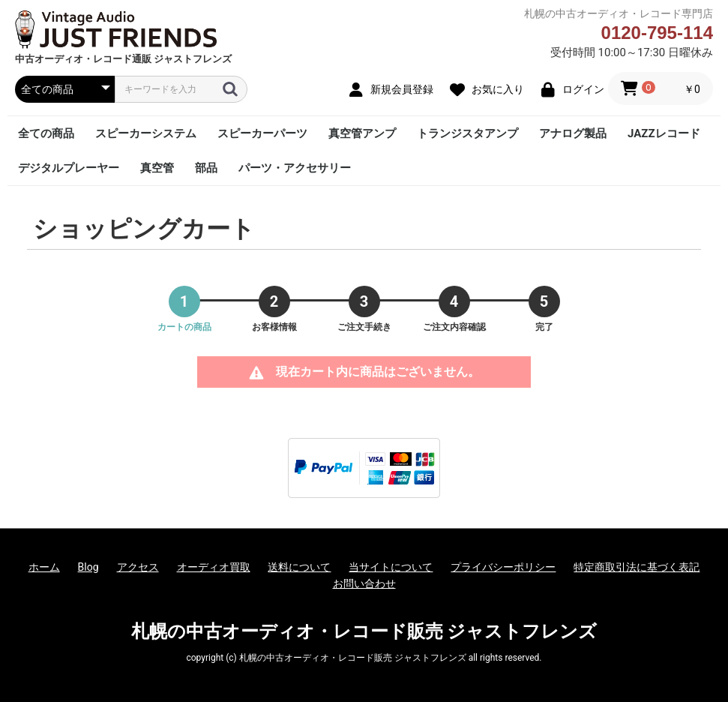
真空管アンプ (362, 133)
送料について (299, 567)
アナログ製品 (573, 133)
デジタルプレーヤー (69, 168)
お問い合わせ (364, 583)
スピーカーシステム (146, 133)
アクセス (138, 567)
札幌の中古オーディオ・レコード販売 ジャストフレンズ (364, 631)
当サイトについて (391, 567)
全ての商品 (46, 133)
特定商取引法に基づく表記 (637, 567)
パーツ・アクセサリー (295, 168)
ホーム (44, 567)
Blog (88, 567)
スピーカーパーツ (262, 133)
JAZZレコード (664, 133)
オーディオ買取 (214, 567)
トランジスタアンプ (467, 133)
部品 (206, 168)
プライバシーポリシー (503, 567)
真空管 (157, 168)
